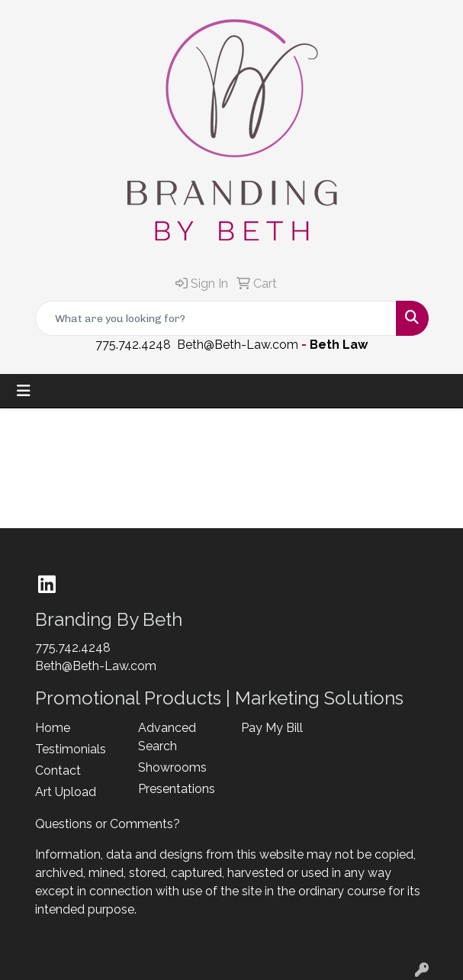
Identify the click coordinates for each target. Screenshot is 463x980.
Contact (58, 770)
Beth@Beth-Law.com (238, 345)
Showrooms (172, 767)
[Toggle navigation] (24, 391)
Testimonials (71, 749)
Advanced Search (167, 737)
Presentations (177, 789)
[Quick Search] (216, 318)
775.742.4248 (133, 345)
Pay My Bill (272, 728)
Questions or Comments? (108, 824)
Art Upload (66, 792)
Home (53, 728)
